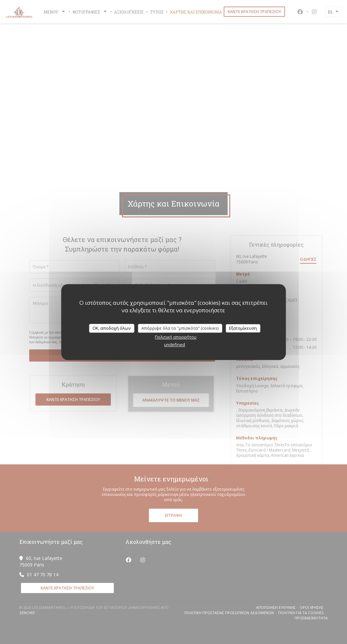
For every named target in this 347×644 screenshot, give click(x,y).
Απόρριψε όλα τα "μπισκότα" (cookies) (180, 328)
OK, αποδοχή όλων (112, 328)
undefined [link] (174, 344)
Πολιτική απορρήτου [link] (176, 337)
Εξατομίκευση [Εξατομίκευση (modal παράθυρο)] (243, 328)
